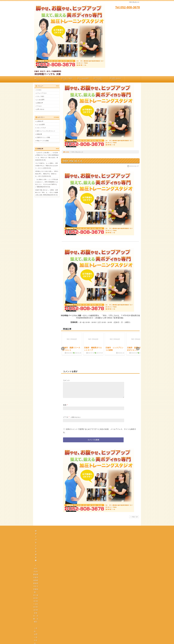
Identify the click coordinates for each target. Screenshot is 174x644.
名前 (65, 408)
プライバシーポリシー (88, 554)
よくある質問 (85, 79)
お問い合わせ (117, 79)
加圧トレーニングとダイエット (46, 131)
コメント (66, 380)
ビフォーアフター (53, 79)
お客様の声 (40, 103)
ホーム (39, 79)
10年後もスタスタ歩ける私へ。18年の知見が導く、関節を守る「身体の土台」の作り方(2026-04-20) (47, 174)
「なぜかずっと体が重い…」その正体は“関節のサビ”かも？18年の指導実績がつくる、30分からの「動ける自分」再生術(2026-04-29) (47, 156)
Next (138, 349)
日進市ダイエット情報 (43, 137)
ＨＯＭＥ (39, 90)
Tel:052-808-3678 (128, 7)
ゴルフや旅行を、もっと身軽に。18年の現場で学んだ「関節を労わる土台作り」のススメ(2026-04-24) (47, 166)
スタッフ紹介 (69, 79)
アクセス (101, 79)
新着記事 (39, 134)
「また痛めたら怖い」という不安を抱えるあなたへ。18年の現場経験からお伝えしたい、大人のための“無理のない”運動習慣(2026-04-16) (47, 183)
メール (66, 420)
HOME (66, 152)
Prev (63, 349)
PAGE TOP (134, 519)
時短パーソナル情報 (43, 141)
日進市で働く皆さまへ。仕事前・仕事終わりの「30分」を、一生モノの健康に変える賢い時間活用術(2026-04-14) (47, 192)
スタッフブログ (41, 128)
